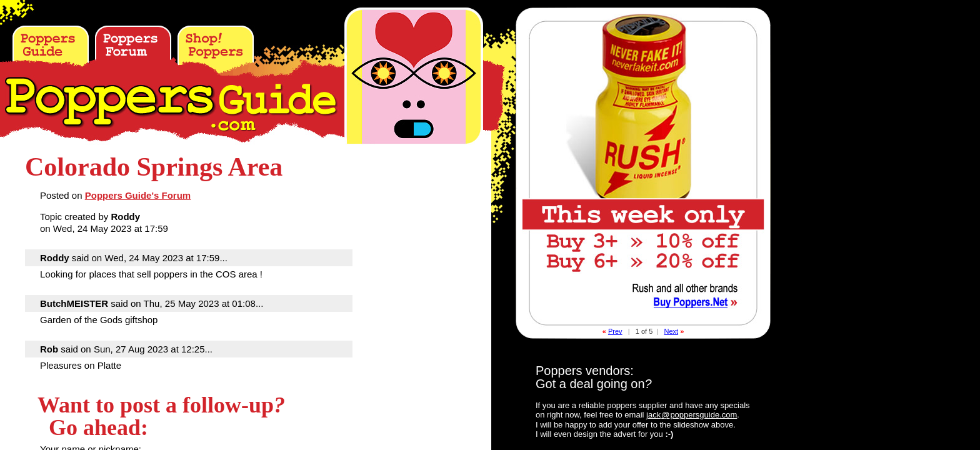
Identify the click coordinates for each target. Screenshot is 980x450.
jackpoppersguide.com (692, 415)
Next (671, 331)
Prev (615, 331)
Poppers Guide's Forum (138, 195)
